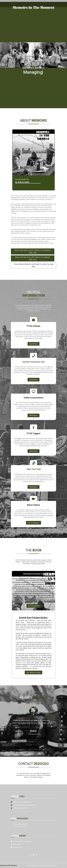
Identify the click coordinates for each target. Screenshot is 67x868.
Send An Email (18, 847)
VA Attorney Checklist (20, 808)
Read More (33, 344)
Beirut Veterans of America (22, 802)
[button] (31, 745)
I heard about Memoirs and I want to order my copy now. (34, 265)
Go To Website (33, 523)
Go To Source (33, 606)
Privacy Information (21, 824)
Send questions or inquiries (22, 841)
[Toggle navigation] (14, 3)
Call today (17, 844)
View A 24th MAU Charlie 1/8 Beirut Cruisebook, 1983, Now (33, 251)
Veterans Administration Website (24, 805)
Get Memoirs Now (33, 672)
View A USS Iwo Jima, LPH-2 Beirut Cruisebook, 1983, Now (33, 258)
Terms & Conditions (21, 826)
